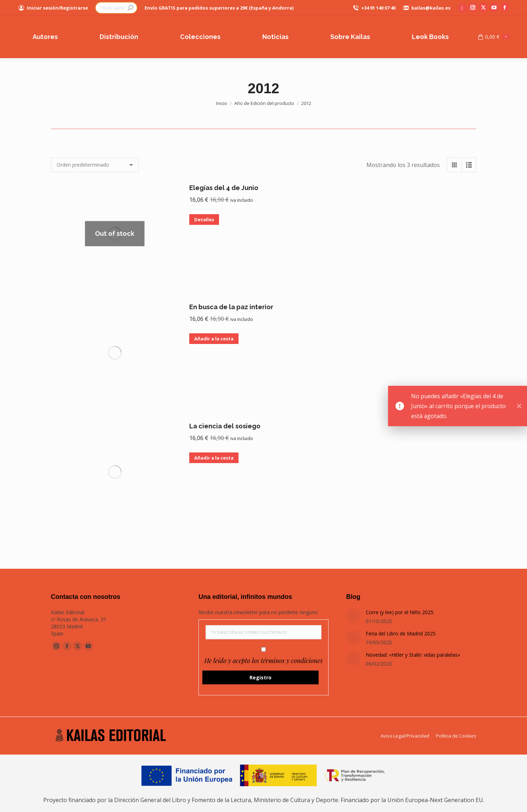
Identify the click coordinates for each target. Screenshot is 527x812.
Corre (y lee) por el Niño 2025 (400, 612)
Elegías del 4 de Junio (224, 188)
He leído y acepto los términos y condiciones (264, 661)
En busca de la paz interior (231, 307)
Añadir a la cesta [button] (214, 339)
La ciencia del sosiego (225, 426)
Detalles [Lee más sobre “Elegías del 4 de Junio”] (204, 219)
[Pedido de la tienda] (95, 165)
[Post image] (353, 616)
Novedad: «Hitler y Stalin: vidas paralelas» (413, 655)
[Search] (116, 8)
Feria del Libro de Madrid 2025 (401, 633)
